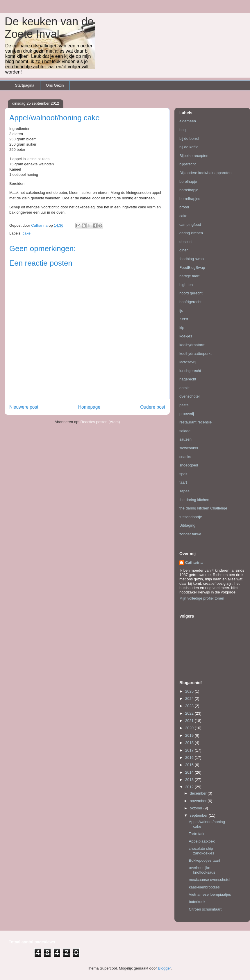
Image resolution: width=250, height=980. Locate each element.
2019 (190, 735)
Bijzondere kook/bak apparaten (205, 173)
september (199, 815)
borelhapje (188, 181)
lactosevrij (188, 362)
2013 (190, 780)
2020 (190, 728)
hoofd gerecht (191, 293)
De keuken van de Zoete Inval (49, 28)
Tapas (184, 491)
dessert (186, 242)
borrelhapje (189, 190)
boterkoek (197, 902)
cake (27, 233)
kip (182, 328)
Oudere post (153, 407)
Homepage (89, 407)
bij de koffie (189, 147)
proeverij (187, 414)
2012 (190, 787)
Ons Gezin (55, 85)
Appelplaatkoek (202, 841)
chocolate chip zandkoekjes (201, 851)
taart (183, 482)
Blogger (164, 968)
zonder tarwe (190, 534)
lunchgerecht (190, 371)
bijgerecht (187, 164)
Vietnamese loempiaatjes (210, 894)
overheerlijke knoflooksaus (202, 870)
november (199, 801)
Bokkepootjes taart (204, 860)
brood (184, 207)
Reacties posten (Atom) (100, 422)
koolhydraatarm (192, 345)
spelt (183, 474)
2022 (190, 713)
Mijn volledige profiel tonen (202, 598)
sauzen (185, 439)
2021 (190, 721)
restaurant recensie (195, 422)
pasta (184, 405)
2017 (190, 750)
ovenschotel (189, 396)
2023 (190, 706)
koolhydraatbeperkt (195, 354)
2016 (190, 758)
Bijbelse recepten (194, 156)
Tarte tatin (197, 834)
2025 (190, 691)
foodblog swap (192, 259)
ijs (181, 311)
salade (185, 431)
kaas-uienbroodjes (204, 887)
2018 (190, 743)
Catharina (194, 563)
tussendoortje (191, 517)
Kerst (184, 319)
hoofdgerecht (190, 302)
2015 (190, 765)
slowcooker (189, 448)
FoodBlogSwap (192, 268)
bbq (183, 130)
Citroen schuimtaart (205, 909)
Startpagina (25, 85)
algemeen (188, 121)
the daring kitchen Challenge (203, 508)
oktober (197, 808)
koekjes (186, 336)
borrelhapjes (190, 199)
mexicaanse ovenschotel (209, 880)
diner (184, 250)
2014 (190, 772)
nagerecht (188, 379)
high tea (186, 285)
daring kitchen (191, 233)
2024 (190, 699)
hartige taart (189, 276)
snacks (185, 457)
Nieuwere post (24, 407)
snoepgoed (189, 465)
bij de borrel (189, 138)
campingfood (190, 225)
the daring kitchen (194, 500)
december (199, 793)
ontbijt (184, 388)
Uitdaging (187, 525)
